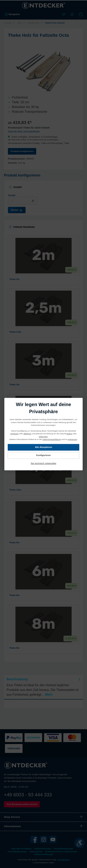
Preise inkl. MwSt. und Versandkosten (24, 131)
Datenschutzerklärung (52, 439)
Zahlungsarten (36, 852)
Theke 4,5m (43, 490)
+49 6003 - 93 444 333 (28, 795)
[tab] (43, 687)
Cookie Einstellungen (43, 854)
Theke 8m (43, 648)
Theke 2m (43, 279)
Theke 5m (43, 542)
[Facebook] (34, 839)
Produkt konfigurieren (22, 151)
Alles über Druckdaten (21, 849)
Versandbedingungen (17, 852)
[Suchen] (63, 14)
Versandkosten (63, 860)
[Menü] (12, 14)
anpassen (15, 434)
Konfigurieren (43, 455)
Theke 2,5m (43, 332)
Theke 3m (43, 384)
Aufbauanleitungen (43, 849)
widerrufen (43, 437)
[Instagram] (44, 839)
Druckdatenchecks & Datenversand (61, 852)
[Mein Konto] (72, 14)
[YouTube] (53, 839)
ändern (69, 434)
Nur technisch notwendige (44, 463)
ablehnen (27, 434)
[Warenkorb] (81, 14)
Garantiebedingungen (63, 849)
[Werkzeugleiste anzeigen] (79, 843)
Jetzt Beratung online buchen (22, 804)
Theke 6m (43, 595)
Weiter (17, 210)
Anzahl (12, 195)
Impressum (72, 439)
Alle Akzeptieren (44, 447)
